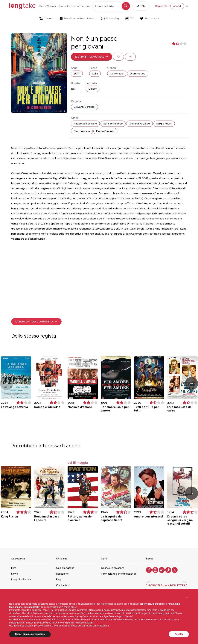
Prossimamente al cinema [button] (77, 19)
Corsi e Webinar (47, 6)
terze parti (59, 610)
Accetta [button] (179, 634)
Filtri (141, 6)
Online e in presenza (113, 568)
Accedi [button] (177, 6)
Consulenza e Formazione (75, 6)
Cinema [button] (46, 19)
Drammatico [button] (138, 74)
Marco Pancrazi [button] (105, 131)
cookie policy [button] (70, 607)
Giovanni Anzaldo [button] (139, 124)
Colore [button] (93, 89)
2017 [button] (77, 74)
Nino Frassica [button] (82, 131)
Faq (58, 580)
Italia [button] (95, 74)
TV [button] (130, 18)
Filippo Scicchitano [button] (85, 124)
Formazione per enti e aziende (119, 574)
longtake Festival (21, 580)
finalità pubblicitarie (160, 613)
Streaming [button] (110, 19)
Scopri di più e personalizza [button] (30, 634)
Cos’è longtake (65, 568)
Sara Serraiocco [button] (113, 124)
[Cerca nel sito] (112, 6)
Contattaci (63, 585)
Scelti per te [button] (149, 19)
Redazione (62, 574)
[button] (92, 57)
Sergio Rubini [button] (164, 124)
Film (14, 568)
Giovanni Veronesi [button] (84, 107)
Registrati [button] (161, 6)
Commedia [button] (117, 74)
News (15, 574)
